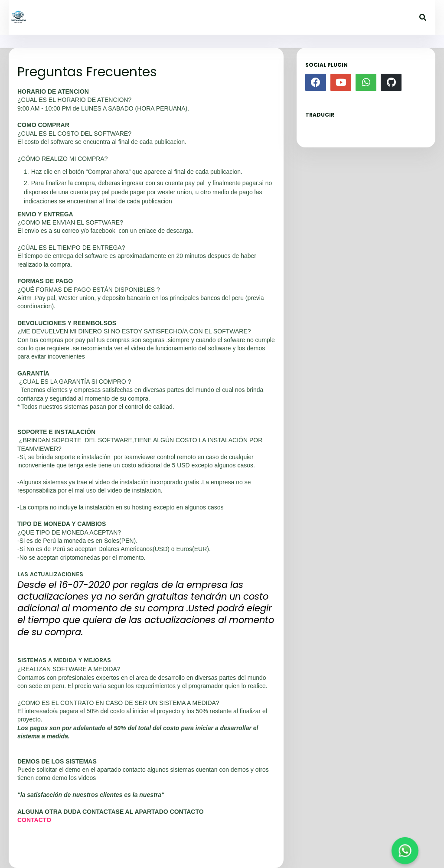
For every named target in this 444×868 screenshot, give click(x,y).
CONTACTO (34, 820)
